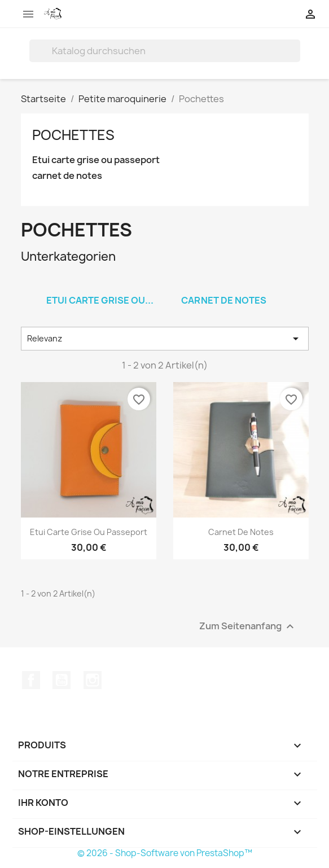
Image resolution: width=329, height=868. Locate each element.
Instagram (93, 680)
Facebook (31, 680)
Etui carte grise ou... (100, 300)
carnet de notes (67, 176)
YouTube (62, 680)
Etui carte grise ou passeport (96, 160)
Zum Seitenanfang (248, 627)
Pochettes (73, 135)
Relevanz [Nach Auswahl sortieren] (165, 339)
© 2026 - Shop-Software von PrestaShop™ (165, 853)
